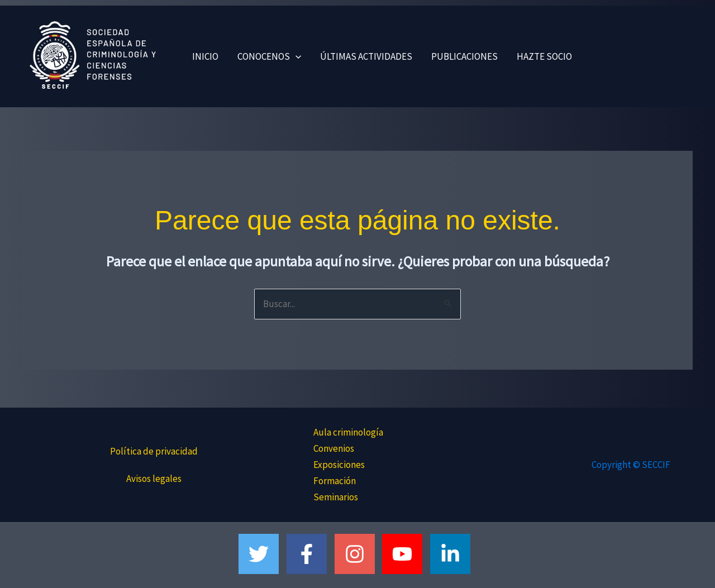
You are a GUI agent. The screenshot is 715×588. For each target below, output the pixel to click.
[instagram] (358, 554)
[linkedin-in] (453, 554)
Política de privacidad (154, 451)
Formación (335, 481)
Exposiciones (339, 465)
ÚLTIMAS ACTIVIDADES (366, 56)
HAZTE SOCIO (544, 56)
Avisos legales (154, 479)
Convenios (334, 448)
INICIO (205, 56)
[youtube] (405, 554)
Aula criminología (348, 432)
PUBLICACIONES (464, 56)
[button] (295, 56)
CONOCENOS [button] (269, 56)
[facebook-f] (310, 554)
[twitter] (262, 554)
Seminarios (336, 497)
